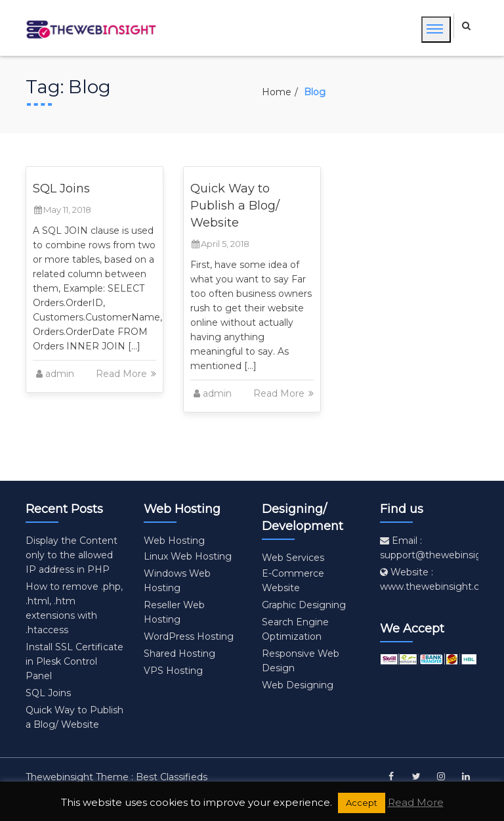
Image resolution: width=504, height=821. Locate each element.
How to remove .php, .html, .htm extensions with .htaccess (74, 608)
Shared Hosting (179, 654)
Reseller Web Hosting (174, 612)
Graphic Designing (304, 605)
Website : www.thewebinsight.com (437, 579)
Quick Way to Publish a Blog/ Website (235, 206)
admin (60, 374)
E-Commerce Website (293, 581)
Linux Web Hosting (188, 556)
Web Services (293, 558)
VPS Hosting (173, 671)
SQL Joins (61, 189)
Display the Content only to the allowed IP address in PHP (72, 555)
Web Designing (298, 685)
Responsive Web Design (301, 661)
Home (277, 92)
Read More (127, 374)
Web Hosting (174, 541)
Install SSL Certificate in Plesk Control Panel (74, 661)
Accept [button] (362, 803)
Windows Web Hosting (177, 581)
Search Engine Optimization (295, 629)
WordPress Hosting (189, 636)
